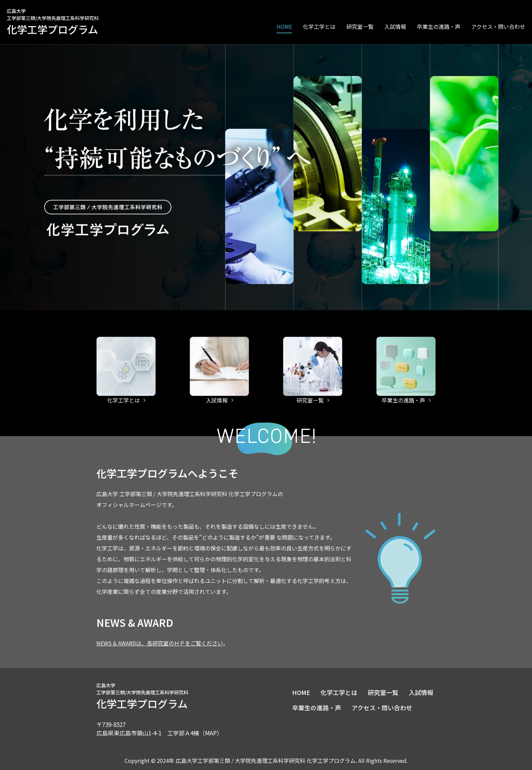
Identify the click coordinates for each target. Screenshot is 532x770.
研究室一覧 (360, 26)
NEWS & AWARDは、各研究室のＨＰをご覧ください (160, 643)
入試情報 (395, 26)
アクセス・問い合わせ (498, 26)
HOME (284, 26)
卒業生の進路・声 (439, 26)
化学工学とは (339, 692)
